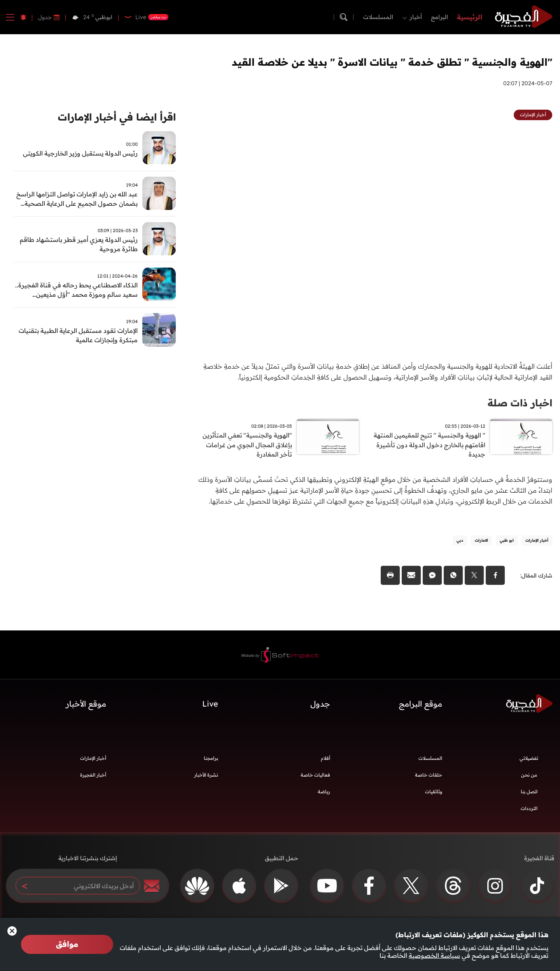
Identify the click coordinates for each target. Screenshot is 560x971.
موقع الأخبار (86, 706)
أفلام (325, 760)
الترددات (529, 810)
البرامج (439, 17)
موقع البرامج (421, 706)
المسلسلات (378, 17)
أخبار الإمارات (93, 760)
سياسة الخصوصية (434, 955)
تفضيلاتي (529, 760)
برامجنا (211, 760)
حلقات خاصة (429, 777)
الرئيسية (470, 17)
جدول (45, 17)
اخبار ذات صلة (519, 403)
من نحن (529, 777)
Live (210, 706)
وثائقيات (434, 793)
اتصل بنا (529, 793)
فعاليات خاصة (315, 777)
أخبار (416, 17)
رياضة (324, 793)
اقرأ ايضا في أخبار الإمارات (114, 118)
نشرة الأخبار (206, 777)
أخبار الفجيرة (93, 777)
